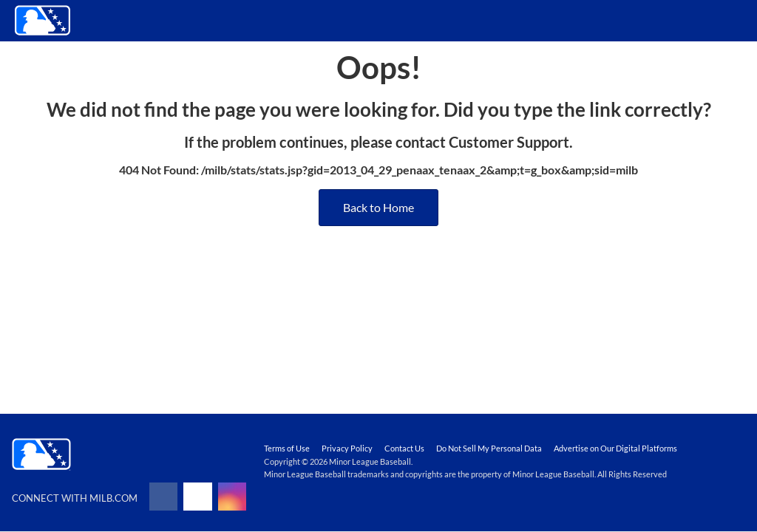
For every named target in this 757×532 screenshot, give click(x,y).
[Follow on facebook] (163, 497)
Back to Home (378, 207)
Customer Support (509, 142)
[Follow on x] (197, 497)
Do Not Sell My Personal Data (489, 448)
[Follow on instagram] (232, 497)
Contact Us (404, 448)
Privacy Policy (347, 448)
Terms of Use (287, 448)
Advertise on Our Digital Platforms (615, 448)
